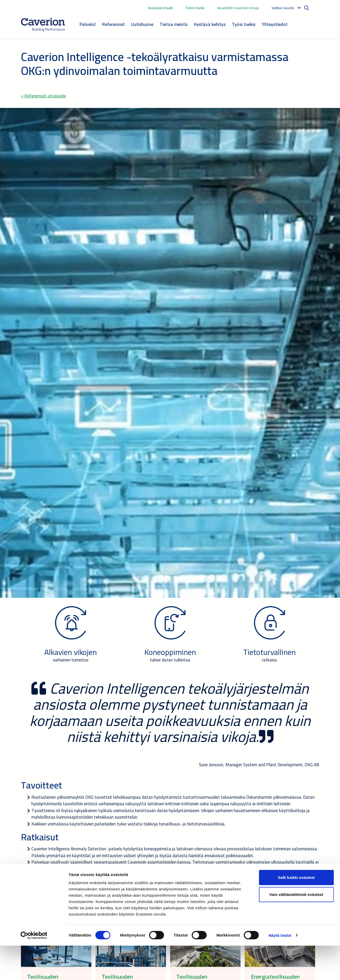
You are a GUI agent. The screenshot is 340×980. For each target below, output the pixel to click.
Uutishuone (142, 24)
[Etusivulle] (43, 25)
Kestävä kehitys (210, 24)
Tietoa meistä (174, 24)
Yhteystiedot (275, 24)
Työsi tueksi (244, 24)
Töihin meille (195, 8)
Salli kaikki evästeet (296, 912)
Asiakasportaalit (160, 8)
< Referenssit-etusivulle (43, 96)
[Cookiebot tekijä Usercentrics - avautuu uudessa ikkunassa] (34, 970)
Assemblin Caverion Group (238, 8)
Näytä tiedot (280, 970)
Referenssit (113, 24)
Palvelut (88, 24)
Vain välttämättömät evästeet (296, 929)
